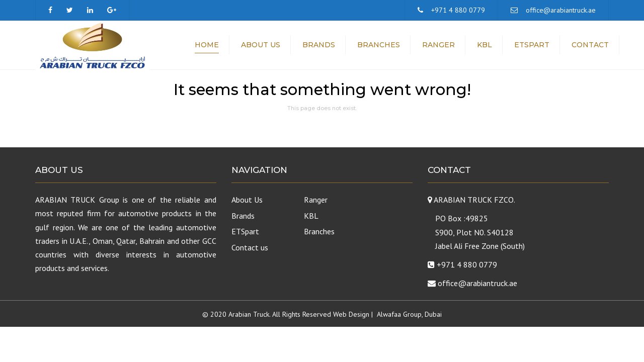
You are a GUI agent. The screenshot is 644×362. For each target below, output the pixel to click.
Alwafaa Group (399, 314)
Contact (590, 45)
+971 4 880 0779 (458, 10)
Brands (319, 45)
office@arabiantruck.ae (561, 10)
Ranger (438, 45)
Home (207, 45)
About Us (261, 45)
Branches (379, 45)
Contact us (250, 247)
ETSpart (532, 45)
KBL (485, 45)
